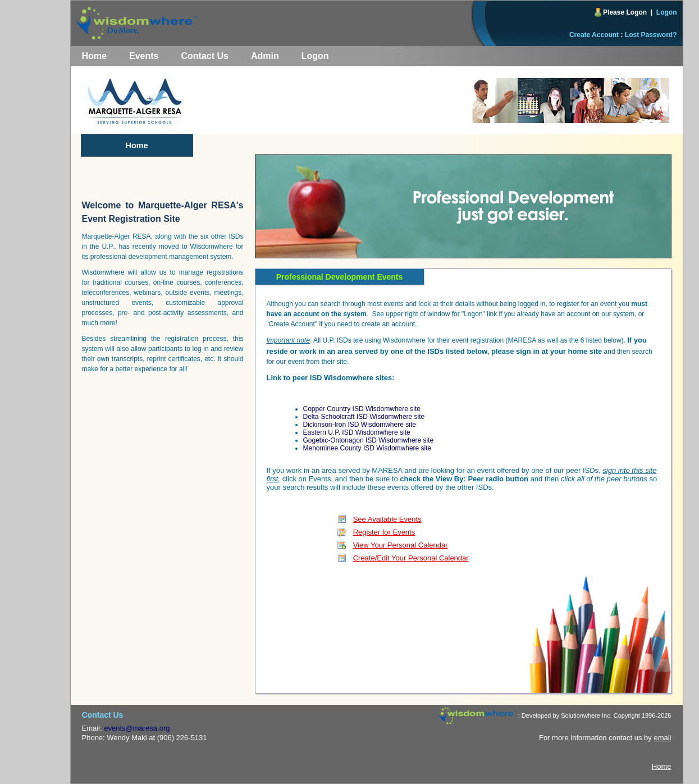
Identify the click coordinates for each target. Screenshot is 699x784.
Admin (265, 56)
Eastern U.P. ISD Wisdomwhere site (357, 432)
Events (144, 56)
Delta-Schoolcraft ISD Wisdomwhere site (364, 417)
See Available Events (387, 519)
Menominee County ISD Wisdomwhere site (367, 448)
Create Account (594, 35)
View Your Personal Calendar (401, 545)
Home (94, 56)
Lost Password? (651, 35)
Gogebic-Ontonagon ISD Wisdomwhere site (369, 440)
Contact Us (204, 56)
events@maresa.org (137, 728)
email (662, 738)
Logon (667, 12)
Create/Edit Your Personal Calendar (411, 558)
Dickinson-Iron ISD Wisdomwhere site (360, 425)
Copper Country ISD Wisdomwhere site (362, 409)
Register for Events (384, 532)
